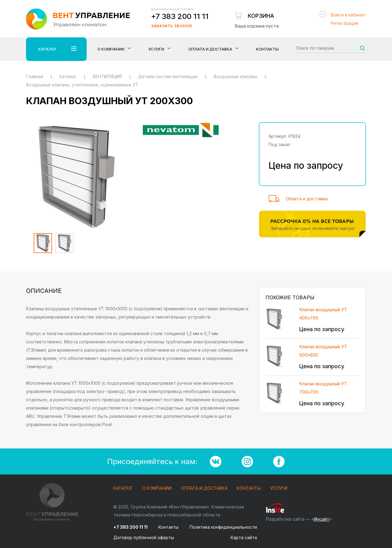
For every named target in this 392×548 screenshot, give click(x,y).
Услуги (279, 488)
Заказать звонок (171, 26)
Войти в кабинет (348, 15)
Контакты (267, 49)
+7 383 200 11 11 (180, 16)
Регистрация (345, 23)
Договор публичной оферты (144, 537)
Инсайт (322, 519)
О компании (157, 488)
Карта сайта (244, 537)
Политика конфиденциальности (223, 527)
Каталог (123, 488)
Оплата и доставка (307, 199)
